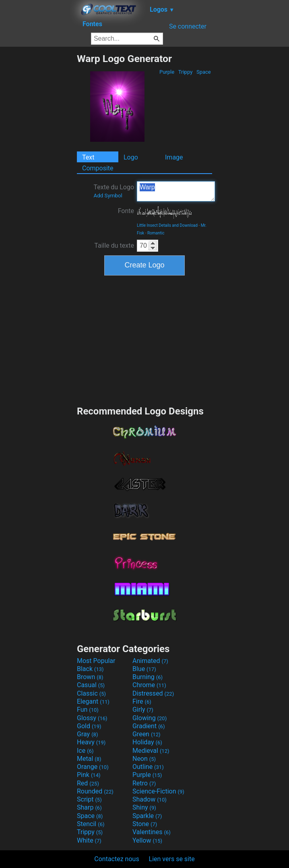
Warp (176, 191)
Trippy (186, 72)
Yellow (147, 840)
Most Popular (96, 661)
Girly (143, 710)
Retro (144, 783)
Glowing (150, 718)
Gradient (149, 726)
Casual (91, 685)
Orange (93, 767)
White (89, 840)
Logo (131, 157)
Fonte (126, 211)
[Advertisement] (38, 174)
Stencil (91, 824)
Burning (148, 677)
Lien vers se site (172, 859)
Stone (145, 824)
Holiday (147, 742)
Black (90, 669)
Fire (142, 701)
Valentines (152, 832)
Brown (90, 677)
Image (174, 157)
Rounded (95, 791)
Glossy (92, 718)
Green (147, 734)
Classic (91, 693)
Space (204, 72)
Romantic (156, 233)
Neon (144, 759)
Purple (167, 72)
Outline (148, 767)
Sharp (89, 807)
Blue (144, 669)
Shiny (144, 807)
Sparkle (147, 816)
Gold (89, 726)
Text (88, 157)
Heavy (91, 742)
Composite (98, 168)
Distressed (153, 693)
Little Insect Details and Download (167, 225)
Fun (88, 710)
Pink (89, 775)
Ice (85, 751)
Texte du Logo (114, 191)
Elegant (93, 701)
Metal (89, 759)
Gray (87, 734)
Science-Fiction (158, 791)
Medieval (151, 751)
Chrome (149, 685)
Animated (150, 661)
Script (89, 799)
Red (88, 783)
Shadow (150, 799)
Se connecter (188, 26)
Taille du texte (114, 245)
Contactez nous (117, 859)
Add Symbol (108, 196)
